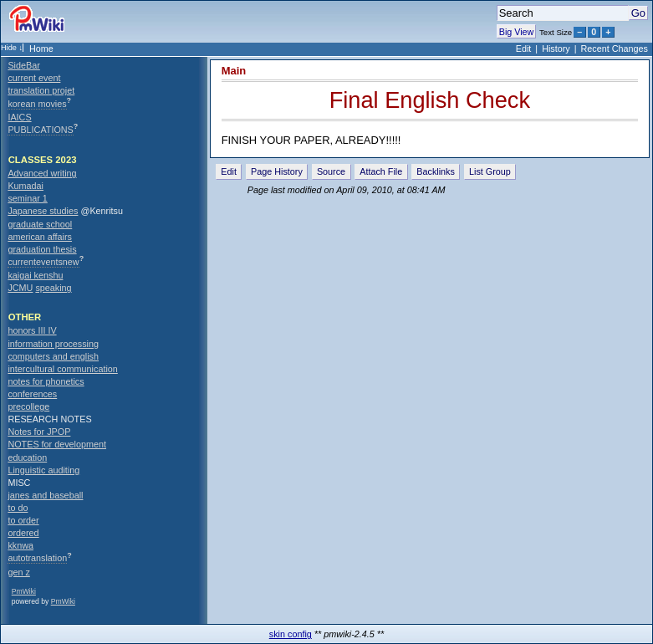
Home (41, 49)
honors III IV (32, 330)
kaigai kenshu (35, 275)
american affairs (40, 237)
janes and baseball (45, 495)
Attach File (381, 171)
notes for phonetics (46, 381)
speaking (53, 288)
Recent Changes (615, 49)
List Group (490, 171)
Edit (524, 49)
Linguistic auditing (43, 470)
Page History (277, 171)
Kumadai (26, 186)
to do (18, 508)
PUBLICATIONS (40, 130)
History (556, 49)
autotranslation (37, 558)
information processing (53, 344)
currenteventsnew (43, 262)
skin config (291, 634)
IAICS (19, 117)
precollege (28, 406)
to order (23, 520)
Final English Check (430, 100)
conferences (32, 394)
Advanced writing (42, 173)
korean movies (37, 104)
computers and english (53, 356)
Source (331, 171)
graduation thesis (42, 249)
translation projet (41, 90)
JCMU (20, 288)
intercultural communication (62, 369)
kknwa (20, 545)
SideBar (23, 65)
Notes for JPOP (39, 432)
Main (234, 71)
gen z (18, 572)
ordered (23, 533)
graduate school (40, 224)
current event (34, 78)
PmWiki (24, 591)
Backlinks (436, 171)
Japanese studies (43, 211)
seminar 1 (27, 198)
